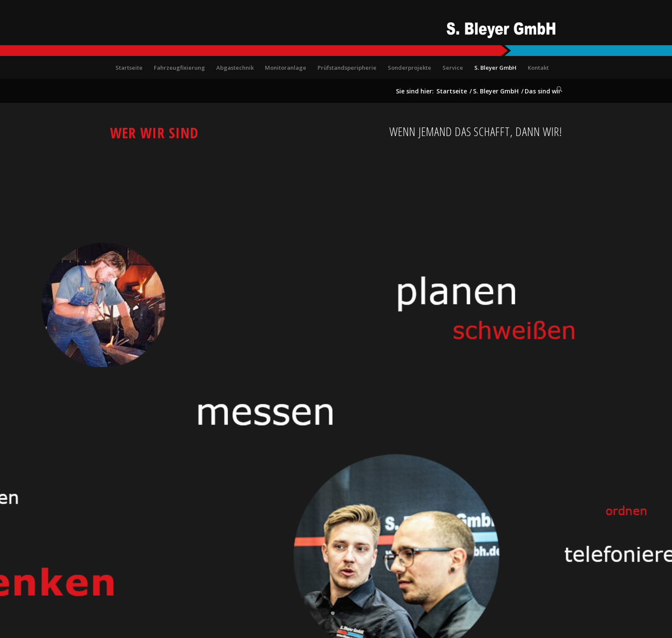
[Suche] (557, 89)
